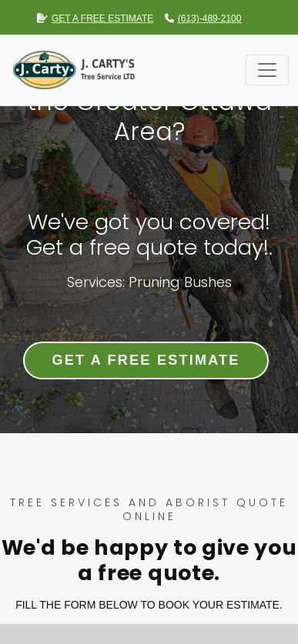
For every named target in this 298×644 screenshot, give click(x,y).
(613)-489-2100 (203, 18)
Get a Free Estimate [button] (146, 360)
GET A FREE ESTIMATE (95, 18)
